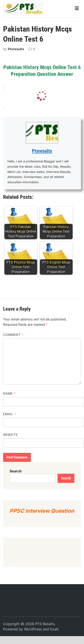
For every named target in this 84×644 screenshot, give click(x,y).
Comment (13, 335)
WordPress (33, 629)
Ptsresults (16, 49)
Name (9, 393)
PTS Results (45, 624)
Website (10, 435)
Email (10, 414)
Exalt (54, 629)
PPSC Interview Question (42, 511)
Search (16, 471)
